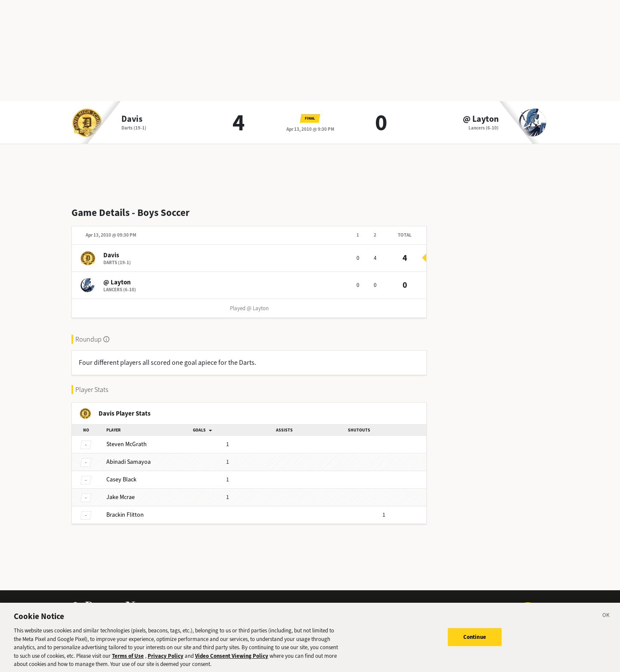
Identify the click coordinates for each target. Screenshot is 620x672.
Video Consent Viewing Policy (232, 661)
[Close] (606, 621)
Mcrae (121, 497)
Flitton (125, 515)
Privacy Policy (166, 661)
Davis (132, 119)
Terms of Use (128, 661)
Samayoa (129, 462)
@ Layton (481, 119)
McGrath (127, 444)
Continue (475, 642)
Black (121, 479)
